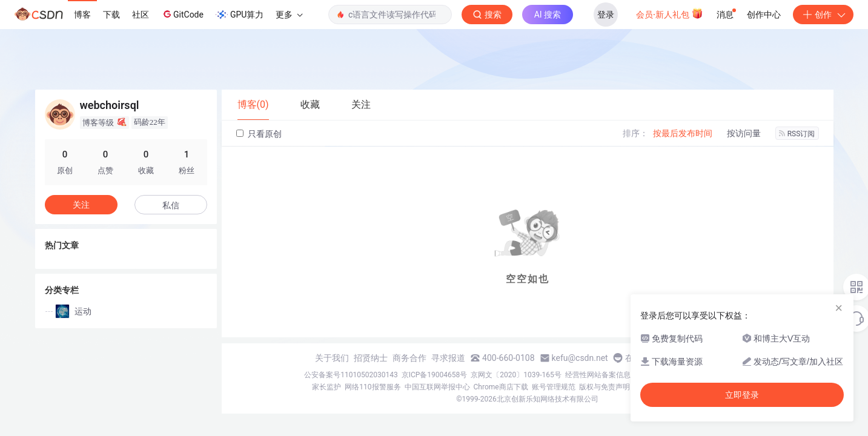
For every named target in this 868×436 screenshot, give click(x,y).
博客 (82, 15)
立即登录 (742, 395)
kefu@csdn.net (580, 358)
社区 (141, 15)
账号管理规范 (554, 387)
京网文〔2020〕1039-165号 (516, 375)
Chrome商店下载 (501, 387)
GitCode (182, 14)
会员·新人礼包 (670, 13)
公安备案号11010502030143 (351, 375)
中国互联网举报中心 (437, 387)
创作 (823, 15)
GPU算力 (240, 15)
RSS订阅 (797, 134)
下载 (111, 15)
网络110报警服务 (373, 387)
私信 (171, 205)
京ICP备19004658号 (435, 375)
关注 (81, 205)
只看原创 (259, 134)
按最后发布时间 (683, 133)
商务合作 (409, 358)
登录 (606, 15)
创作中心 (764, 15)
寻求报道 (448, 358)
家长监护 (326, 387)
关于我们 (332, 358)
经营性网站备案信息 (598, 375)
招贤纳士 (371, 358)
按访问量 (744, 133)
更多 (289, 15)
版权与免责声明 (605, 387)
